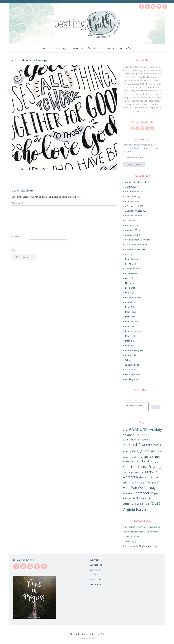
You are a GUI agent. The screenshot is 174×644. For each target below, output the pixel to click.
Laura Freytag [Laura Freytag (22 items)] (149, 467)
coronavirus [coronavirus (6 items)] (143, 440)
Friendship (130, 278)
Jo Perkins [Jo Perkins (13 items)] (145, 461)
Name (16, 236)
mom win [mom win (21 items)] (152, 482)
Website (16, 250)
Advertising (95, 579)
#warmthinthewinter (135, 249)
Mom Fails (130, 307)
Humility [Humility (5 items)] (159, 452)
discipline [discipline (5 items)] (152, 440)
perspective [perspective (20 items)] (145, 493)
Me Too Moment (133, 297)
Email (15, 243)
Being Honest (132, 259)
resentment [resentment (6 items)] (128, 498)
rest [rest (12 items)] (136, 498)
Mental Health (132, 302)
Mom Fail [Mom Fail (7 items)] (149, 477)
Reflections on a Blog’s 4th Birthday (140, 546)
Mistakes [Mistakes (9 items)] (139, 477)
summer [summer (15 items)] (129, 503)
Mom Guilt (130, 317)
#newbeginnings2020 (136, 211)
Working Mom (132, 379)
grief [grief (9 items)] (152, 451)
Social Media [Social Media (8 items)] (145, 498)
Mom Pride (131, 336)
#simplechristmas (134, 216)
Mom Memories (133, 331)
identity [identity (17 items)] (136, 457)
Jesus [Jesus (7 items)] (136, 462)
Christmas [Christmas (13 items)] (142, 435)
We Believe (95, 584)
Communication (133, 268)
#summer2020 (132, 235)
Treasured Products (101, 48)
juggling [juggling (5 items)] (155, 462)
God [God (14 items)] (135, 451)
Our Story (60, 48)
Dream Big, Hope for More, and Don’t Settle (142, 532)
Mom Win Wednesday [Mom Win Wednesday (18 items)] (139, 488)
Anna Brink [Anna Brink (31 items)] (139, 429)
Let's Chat (130, 288)
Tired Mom (131, 370)
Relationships (132, 355)
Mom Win (130, 345)
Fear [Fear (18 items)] (142, 445)
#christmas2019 (133, 201)
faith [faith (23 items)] (134, 444)
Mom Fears (131, 312)
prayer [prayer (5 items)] (157, 494)
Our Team (77, 48)
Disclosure (95, 575)
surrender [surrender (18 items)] (143, 503)
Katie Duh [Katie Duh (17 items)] (130, 467)
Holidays (129, 283)
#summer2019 (132, 230)
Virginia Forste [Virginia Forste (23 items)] (135, 509)
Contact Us (125, 48)
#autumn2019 (132, 187)
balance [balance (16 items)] (128, 435)
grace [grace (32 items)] (144, 451)
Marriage (130, 293)
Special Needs (132, 365)
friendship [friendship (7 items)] (127, 451)
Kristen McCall (97, 634)
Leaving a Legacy (131, 536)
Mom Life (130, 326)
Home (45, 48)
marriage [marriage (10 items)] (128, 472)
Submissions (96, 565)
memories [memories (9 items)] (139, 472)
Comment (17, 203)
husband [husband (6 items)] (126, 457)
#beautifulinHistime (135, 192)
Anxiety (129, 254)
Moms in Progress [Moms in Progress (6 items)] (137, 483)
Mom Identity (132, 321)
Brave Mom (131, 264)
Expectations (132, 273)
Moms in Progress (134, 350)
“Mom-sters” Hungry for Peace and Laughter (142, 527)
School (128, 360)
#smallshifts (131, 220)
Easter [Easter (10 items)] (126, 445)
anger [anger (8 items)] (125, 430)
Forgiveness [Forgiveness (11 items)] (153, 445)
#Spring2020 (131, 225)
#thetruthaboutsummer (137, 244)
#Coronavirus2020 (134, 206)
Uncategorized (132, 374)
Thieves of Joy (130, 541)
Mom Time (130, 341)
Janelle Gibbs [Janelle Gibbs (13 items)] (151, 457)
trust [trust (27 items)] (156, 503)
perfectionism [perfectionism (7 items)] (129, 493)
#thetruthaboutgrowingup (138, 240)
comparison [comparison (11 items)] (130, 439)
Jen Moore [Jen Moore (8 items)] (128, 462)
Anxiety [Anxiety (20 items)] (156, 429)
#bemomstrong (133, 196)
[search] (136, 405)
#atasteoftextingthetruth (138, 182)
